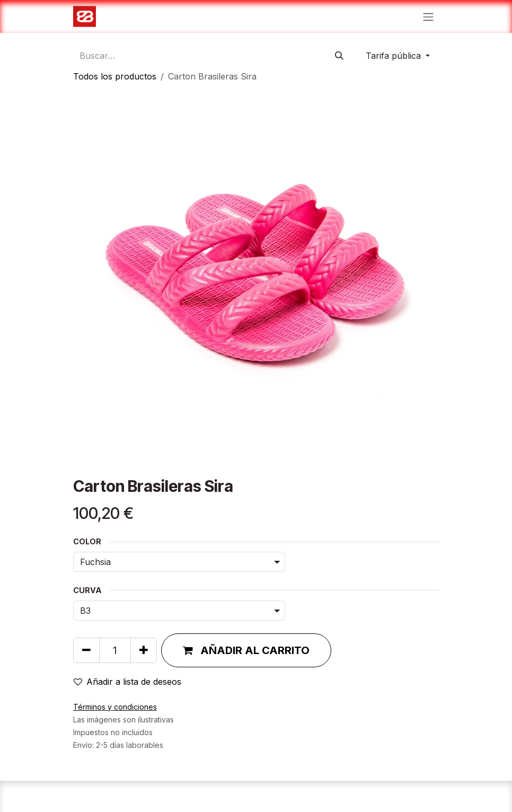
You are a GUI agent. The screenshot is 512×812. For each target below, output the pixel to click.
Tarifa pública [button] (395, 56)
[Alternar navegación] (428, 16)
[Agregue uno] (144, 650)
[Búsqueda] (339, 56)
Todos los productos (115, 76)
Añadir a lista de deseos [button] (127, 682)
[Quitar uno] (86, 650)
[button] (246, 650)
